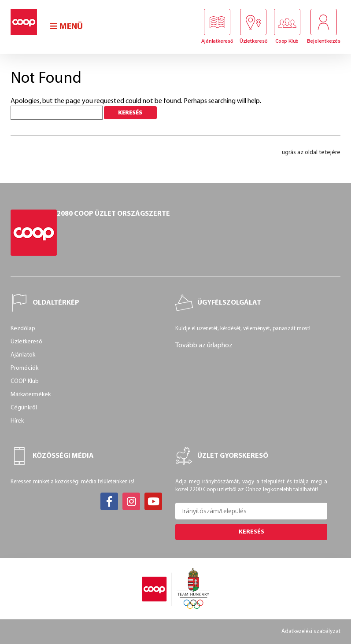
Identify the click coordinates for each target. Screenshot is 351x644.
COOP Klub (25, 381)
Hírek (17, 421)
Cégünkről (24, 408)
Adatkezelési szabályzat (311, 631)
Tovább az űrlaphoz (204, 346)
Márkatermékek (31, 395)
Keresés (251, 532)
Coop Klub (287, 41)
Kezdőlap (23, 329)
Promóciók (24, 368)
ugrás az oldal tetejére (311, 153)
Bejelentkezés (324, 41)
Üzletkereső (253, 41)
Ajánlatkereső (217, 41)
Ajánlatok (23, 355)
